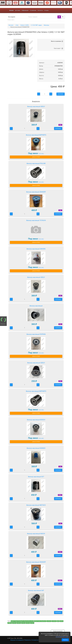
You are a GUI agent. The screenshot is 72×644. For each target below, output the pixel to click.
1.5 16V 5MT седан (36, 25)
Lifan (17, 25)
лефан (23, 623)
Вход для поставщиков (17, 640)
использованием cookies (62, 637)
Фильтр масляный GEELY (36, 107)
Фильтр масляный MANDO (36, 448)
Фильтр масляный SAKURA (36, 249)
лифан (10, 623)
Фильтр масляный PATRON (36, 334)
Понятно (65, 640)
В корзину (61, 94)
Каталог (11, 25)
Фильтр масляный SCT (36, 477)
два (58, 621)
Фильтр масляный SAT (36, 590)
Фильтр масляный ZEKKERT (36, 192)
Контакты (40, 10)
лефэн (28, 623)
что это (41, 154)
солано (54, 621)
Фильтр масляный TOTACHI (36, 220)
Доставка (18, 10)
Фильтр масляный (36, 306)
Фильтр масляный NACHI (36, 534)
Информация (25, 10)
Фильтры (46, 25)
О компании (33, 10)
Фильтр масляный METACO (36, 505)
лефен (32, 623)
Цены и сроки (36, 157)
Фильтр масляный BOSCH (36, 420)
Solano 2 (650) (25, 25)
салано (49, 621)
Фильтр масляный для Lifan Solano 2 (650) (22, 621)
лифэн (14, 623)
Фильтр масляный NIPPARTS (36, 135)
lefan (62, 621)
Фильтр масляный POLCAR (36, 163)
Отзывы (46, 10)
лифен (19, 623)
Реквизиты (28, 640)
